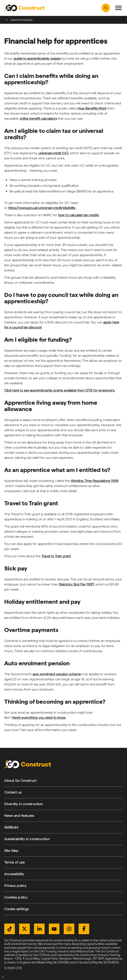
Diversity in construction (24, 804)
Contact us (13, 792)
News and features (19, 816)
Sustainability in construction (27, 839)
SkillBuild (11, 827)
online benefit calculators (38, 119)
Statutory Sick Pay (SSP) (76, 584)
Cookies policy (16, 897)
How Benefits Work (92, 108)
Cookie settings (17, 909)
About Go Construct (20, 781)
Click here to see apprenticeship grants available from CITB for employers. (60, 390)
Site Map (11, 851)
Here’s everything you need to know (39, 718)
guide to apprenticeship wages (37, 58)
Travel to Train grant (56, 556)
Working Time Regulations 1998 (95, 481)
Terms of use (14, 862)
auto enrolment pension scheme (57, 674)
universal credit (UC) (53, 153)
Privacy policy (15, 886)
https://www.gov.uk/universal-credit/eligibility (42, 208)
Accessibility (14, 874)
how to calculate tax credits (78, 215)
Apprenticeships (22, 20)
